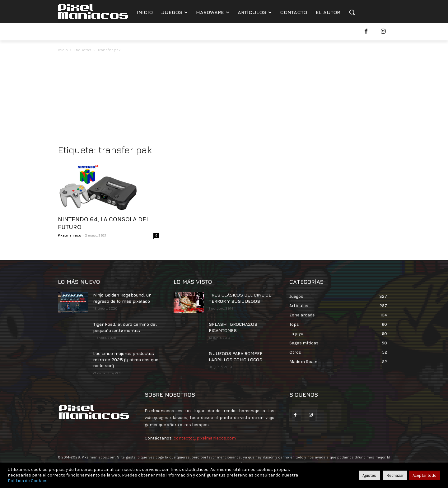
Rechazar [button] (395, 475)
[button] (352, 12)
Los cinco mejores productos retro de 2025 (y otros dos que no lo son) (126, 359)
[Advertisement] (224, 100)
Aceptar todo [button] (425, 475)
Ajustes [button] (369, 475)
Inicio (63, 50)
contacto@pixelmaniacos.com (205, 438)
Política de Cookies (28, 481)
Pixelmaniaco (70, 235)
